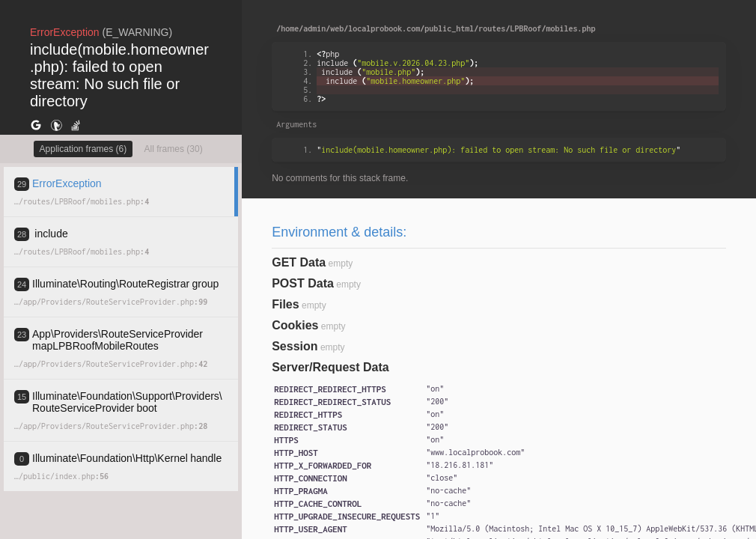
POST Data (303, 283)
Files (285, 304)
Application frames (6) (83, 149)
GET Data (299, 262)
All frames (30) (174, 149)
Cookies (295, 325)
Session (295, 346)
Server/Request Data (330, 367)
